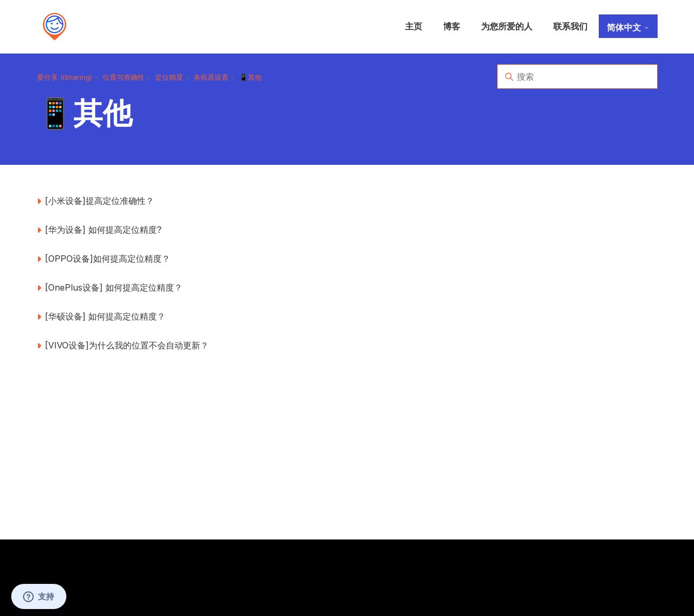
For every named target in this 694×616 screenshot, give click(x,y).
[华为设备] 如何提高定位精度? (103, 230)
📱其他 (250, 77)
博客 (452, 26)
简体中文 (628, 27)
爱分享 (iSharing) (64, 77)
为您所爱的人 (507, 26)
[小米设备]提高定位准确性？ (100, 201)
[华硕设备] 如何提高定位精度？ (105, 316)
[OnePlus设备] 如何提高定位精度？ (114, 287)
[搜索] (577, 77)
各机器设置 (211, 77)
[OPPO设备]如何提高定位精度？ (108, 258)
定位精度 (169, 77)
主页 (414, 26)
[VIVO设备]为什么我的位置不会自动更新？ (127, 345)
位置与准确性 (124, 77)
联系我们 (570, 26)
